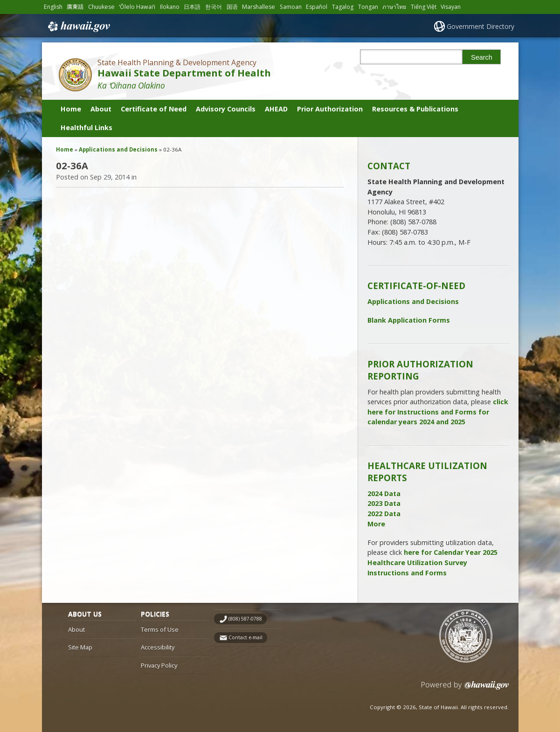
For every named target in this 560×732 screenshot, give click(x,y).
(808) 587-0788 (245, 619)
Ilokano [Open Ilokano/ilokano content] (170, 7)
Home (71, 109)
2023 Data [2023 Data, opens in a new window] (384, 503)
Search (482, 57)
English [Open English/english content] (53, 7)
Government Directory (480, 26)
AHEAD (276, 109)
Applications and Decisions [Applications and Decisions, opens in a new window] (413, 301)
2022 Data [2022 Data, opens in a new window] (384, 514)
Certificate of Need (154, 109)
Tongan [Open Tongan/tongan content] (368, 7)
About (101, 109)
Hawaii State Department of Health (184, 73)
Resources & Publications (415, 109)
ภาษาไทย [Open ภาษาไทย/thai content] (394, 7)
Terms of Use (160, 629)
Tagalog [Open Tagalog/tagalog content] (343, 7)
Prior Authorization (330, 109)
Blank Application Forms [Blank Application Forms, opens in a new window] (409, 320)
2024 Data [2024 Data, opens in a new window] (384, 494)
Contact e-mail (245, 637)
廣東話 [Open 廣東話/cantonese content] (75, 7)
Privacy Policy (159, 665)
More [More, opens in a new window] (376, 524)
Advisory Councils (226, 109)
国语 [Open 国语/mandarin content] (232, 7)
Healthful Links (86, 128)
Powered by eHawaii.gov (465, 689)
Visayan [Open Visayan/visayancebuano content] (451, 7)
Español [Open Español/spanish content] (317, 7)
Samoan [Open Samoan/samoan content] (291, 7)
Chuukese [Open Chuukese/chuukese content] (101, 7)
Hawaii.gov (78, 27)
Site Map (80, 647)
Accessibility (158, 647)
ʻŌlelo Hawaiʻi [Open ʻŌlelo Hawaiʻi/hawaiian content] (137, 7)
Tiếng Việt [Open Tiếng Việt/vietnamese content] (424, 7)
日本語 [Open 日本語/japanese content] (192, 7)
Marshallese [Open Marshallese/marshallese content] (259, 7)
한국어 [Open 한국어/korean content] (214, 7)
